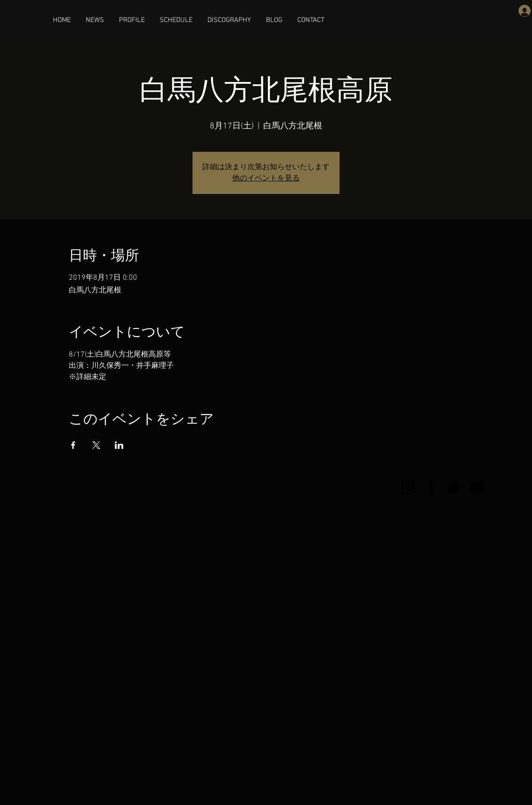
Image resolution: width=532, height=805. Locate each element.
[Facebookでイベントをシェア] (73, 445)
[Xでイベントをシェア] (96, 445)
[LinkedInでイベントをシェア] (119, 445)
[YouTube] (477, 488)
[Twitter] (454, 488)
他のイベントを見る (266, 179)
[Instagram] (408, 488)
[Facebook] (431, 488)
